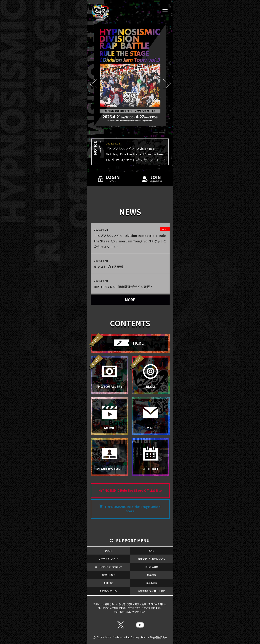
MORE (130, 300)
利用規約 (108, 583)
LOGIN (109, 551)
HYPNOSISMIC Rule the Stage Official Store (133, 509)
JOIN (151, 551)
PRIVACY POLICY (109, 591)
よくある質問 (152, 567)
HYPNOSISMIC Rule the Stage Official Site (130, 490)
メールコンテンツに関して (108, 567)
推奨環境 (152, 575)
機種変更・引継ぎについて (152, 559)
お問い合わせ (108, 575)
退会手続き (152, 583)
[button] (156, 132)
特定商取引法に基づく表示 (152, 591)
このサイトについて (108, 559)
